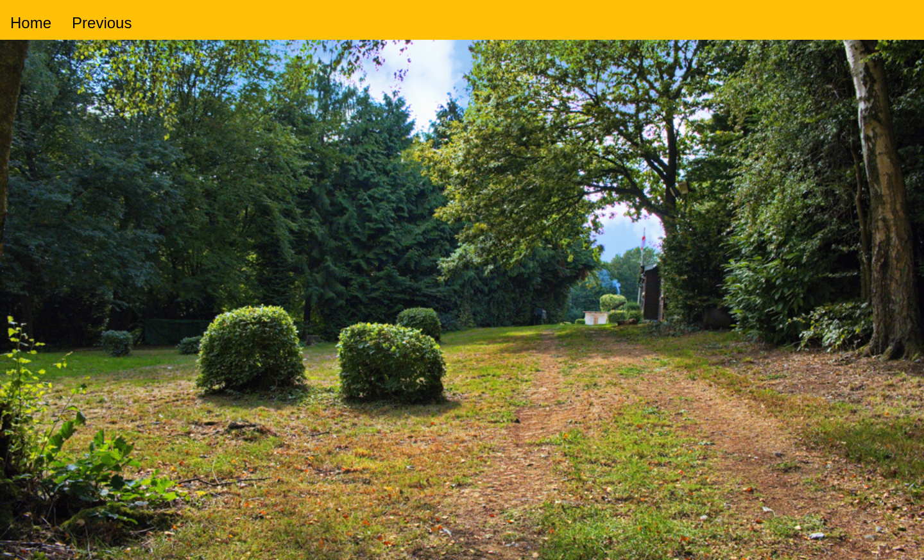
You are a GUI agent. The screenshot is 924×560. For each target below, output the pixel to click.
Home (31, 23)
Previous (102, 23)
